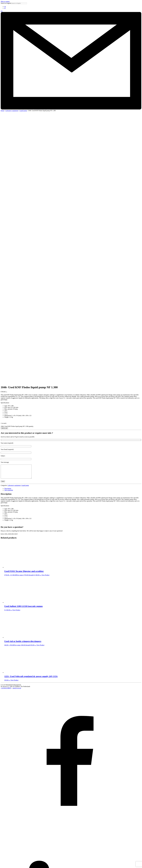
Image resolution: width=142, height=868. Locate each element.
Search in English (6, 3)
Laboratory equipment (12, 111)
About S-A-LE (9, 854)
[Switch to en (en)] (5, 6)
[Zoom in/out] (1, 865)
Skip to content (5, 1)
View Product (45, 314)
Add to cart (4, 164)
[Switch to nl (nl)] (5, 8)
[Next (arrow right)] (3, 867)
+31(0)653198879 (6, 427)
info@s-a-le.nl (17, 427)
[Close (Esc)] (7, 865)
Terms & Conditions (10, 862)
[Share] (5, 865)
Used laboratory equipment (12, 855)
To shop (7, 858)
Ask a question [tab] (9, 229)
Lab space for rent (10, 857)
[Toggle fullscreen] (3, 865)
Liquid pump (23, 111)
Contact (7, 860)
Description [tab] (8, 227)
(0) (2, 11)
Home (2, 111)
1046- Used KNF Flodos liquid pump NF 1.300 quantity (17, 162)
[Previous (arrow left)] (1, 867)
